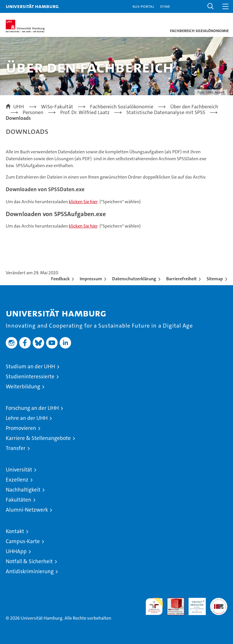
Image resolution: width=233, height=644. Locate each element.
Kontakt (15, 531)
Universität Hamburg (32, 6)
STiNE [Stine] (165, 6)
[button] (211, 6)
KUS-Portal (143, 6)
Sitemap (215, 279)
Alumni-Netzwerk (27, 510)
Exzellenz (17, 480)
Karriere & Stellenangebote (38, 438)
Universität (19, 470)
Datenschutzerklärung (134, 279)
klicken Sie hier (83, 202)
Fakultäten (18, 500)
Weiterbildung (23, 386)
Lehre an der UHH (27, 418)
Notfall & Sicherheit (29, 561)
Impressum (91, 279)
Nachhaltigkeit (23, 490)
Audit (173, 601)
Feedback (60, 279)
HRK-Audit (194, 604)
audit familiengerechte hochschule (154, 606)
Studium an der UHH (30, 366)
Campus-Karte (23, 541)
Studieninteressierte (30, 376)
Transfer (16, 448)
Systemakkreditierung (219, 601)
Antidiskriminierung (30, 571)
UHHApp (16, 551)
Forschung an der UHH (32, 408)
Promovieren (21, 428)
